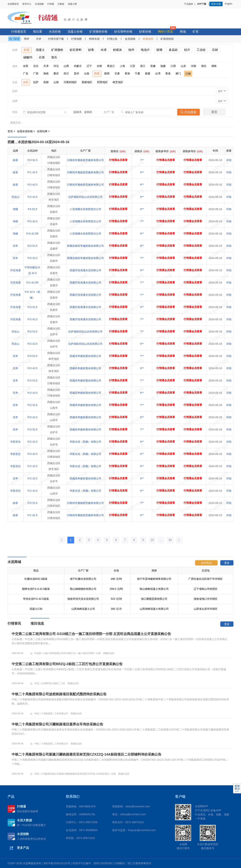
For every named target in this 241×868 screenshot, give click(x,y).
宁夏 (137, 73)
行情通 (51, 4)
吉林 (99, 66)
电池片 (145, 50)
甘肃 (117, 73)
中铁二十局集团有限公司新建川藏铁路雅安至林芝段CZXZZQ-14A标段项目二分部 (75, 774)
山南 (56, 82)
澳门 (178, 73)
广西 (36, 73)
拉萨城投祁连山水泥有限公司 (85, 197)
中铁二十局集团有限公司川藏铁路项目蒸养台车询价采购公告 (57, 724)
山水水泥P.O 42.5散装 (36, 579)
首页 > (12, 131)
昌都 (46, 82)
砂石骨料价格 (123, 32)
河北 (56, 66)
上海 (122, 66)
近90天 (88, 112)
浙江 (143, 66)
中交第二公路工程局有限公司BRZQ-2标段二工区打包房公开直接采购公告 (67, 664)
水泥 (26, 50)
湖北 (204, 66)
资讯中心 (27, 4)
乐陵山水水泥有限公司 (83, 579)
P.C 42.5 (32, 172)
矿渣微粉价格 (98, 32)
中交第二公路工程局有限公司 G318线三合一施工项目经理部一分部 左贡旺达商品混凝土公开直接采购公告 (91, 634)
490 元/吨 (116, 589)
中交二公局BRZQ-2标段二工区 (50, 683)
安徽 (153, 66)
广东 (26, 73)
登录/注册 (216, 4)
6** (142, 172)
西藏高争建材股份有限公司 (85, 356)
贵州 (76, 73)
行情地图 (76, 39)
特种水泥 (94, 39)
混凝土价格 (75, 32)
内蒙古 (78, 66)
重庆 (56, 73)
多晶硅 (173, 50)
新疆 (148, 73)
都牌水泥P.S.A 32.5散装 (36, 599)
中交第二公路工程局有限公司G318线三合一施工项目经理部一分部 (67, 653)
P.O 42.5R (33, 234)
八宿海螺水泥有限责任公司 (85, 209)
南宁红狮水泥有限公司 (83, 589)
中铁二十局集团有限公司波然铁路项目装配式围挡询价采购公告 (59, 694)
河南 (194, 66)
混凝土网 (72, 4)
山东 (183, 66)
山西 (66, 66)
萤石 (54, 57)
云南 (87, 73)
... (161, 540)
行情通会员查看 (118, 160)
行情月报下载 (56, 39)
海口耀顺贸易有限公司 (154, 609)
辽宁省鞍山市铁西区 (206, 599)
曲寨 (15, 160)
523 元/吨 (116, 609)
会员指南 (130, 39)
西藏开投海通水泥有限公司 (85, 270)
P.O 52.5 (32, 160)
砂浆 (91, 50)
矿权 (196, 32)
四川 (66, 73)
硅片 (187, 50)
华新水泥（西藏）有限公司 (85, 442)
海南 (46, 73)
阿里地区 (102, 82)
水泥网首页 (13, 4)
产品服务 (189, 4)
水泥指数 (39, 4)
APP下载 (202, 4)
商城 (183, 32)
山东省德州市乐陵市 (206, 579)
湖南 (214, 66)
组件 (131, 50)
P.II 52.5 (32, 209)
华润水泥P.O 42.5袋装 (36, 609)
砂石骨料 (76, 50)
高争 (15, 246)
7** (142, 160)
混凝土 (40, 50)
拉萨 (36, 82)
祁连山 (15, 197)
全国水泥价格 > (26, 131)
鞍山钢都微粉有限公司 (83, 599)
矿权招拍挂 (167, 39)
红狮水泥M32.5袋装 (36, 589)
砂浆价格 (145, 32)
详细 (229, 160)
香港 (168, 73)
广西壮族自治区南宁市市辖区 (206, 589)
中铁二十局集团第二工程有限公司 (51, 714)
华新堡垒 (15, 442)
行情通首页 (19, 32)
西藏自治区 (109, 653)
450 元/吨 (116, 579)
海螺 (15, 209)
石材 (215, 50)
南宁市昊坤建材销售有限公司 (154, 589)
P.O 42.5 (32, 185)
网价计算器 (165, 32)
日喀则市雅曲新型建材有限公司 (85, 160)
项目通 (37, 32)
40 (170, 540)
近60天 (78, 112)
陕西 (107, 73)
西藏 (97, 73)
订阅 (188, 74)
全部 (26, 66)
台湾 (158, 73)
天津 (46, 66)
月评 (39, 39)
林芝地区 (118, 82)
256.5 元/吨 (116, 599)
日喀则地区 (70, 82)
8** (142, 209)
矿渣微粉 (57, 50)
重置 (214, 112)
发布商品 (206, 563)
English (229, 4)
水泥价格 (55, 32)
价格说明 (148, 39)
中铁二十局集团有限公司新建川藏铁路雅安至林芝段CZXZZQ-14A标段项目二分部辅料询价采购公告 (87, 754)
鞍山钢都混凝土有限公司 (154, 599)
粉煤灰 (117, 50)
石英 (42, 57)
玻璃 (159, 50)
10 (152, 540)
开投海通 (15, 270)
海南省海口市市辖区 (206, 609)
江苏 (133, 66)
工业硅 (201, 50)
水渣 (104, 50)
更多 (227, 563)
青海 (127, 73)
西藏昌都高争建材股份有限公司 (85, 246)
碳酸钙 (28, 57)
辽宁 (89, 66)
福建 (163, 66)
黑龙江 (111, 66)
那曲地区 (87, 82)
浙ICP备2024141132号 (57, 863)
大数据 (61, 4)
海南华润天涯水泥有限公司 (83, 609)
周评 (27, 39)
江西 (173, 66)
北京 (36, 66)
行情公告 (112, 39)
